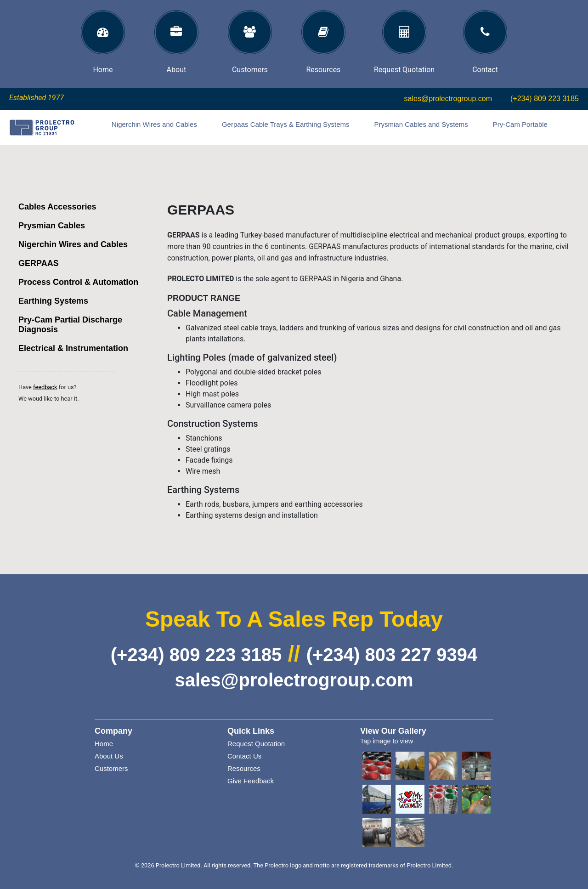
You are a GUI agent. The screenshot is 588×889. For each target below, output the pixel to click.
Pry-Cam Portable (520, 124)
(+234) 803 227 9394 (392, 655)
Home (104, 744)
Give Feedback (251, 781)
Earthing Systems (53, 301)
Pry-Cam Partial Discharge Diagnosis (70, 325)
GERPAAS (39, 263)
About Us (109, 756)
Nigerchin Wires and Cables (154, 124)
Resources (244, 768)
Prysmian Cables (52, 226)
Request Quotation (256, 744)
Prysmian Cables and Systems (421, 124)
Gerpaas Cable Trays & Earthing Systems (286, 124)
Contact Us (244, 756)
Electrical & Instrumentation (73, 348)
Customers (111, 768)
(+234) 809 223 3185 (545, 99)
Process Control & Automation (78, 282)
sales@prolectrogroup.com (448, 99)
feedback (45, 387)
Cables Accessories (57, 207)
